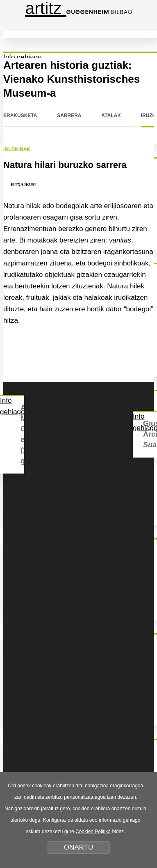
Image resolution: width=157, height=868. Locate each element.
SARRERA (69, 116)
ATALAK (111, 116)
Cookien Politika (93, 832)
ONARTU (78, 847)
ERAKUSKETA (20, 116)
